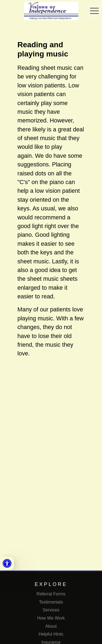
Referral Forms (51, 594)
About (51, 626)
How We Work (51, 618)
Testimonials (51, 602)
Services (51, 610)
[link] (7, 563)
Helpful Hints (51, 634)
